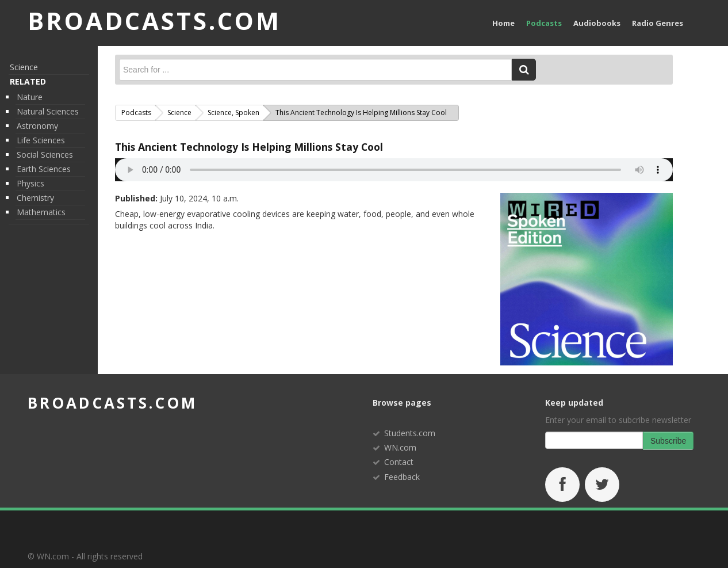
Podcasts (544, 23)
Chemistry (35, 198)
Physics (30, 183)
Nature (30, 97)
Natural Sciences (48, 111)
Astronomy (37, 126)
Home (503, 23)
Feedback (402, 477)
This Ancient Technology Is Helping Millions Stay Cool (249, 147)
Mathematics (41, 212)
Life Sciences (41, 140)
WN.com (400, 447)
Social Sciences (45, 155)
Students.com (410, 433)
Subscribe (668, 441)
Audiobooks (597, 23)
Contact (399, 462)
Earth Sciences (44, 169)
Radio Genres (658, 23)
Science (24, 67)
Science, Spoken (233, 113)
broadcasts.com (112, 403)
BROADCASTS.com (154, 20)
